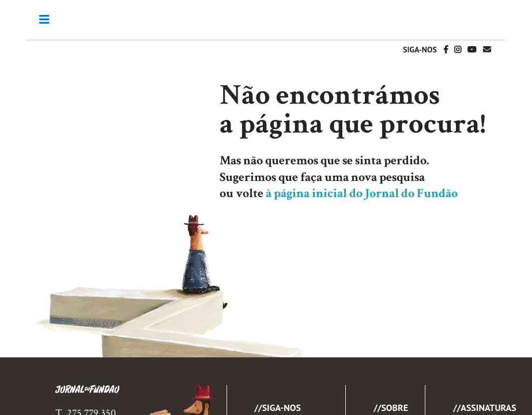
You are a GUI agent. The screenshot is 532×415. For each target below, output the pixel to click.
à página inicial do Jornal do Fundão (362, 193)
